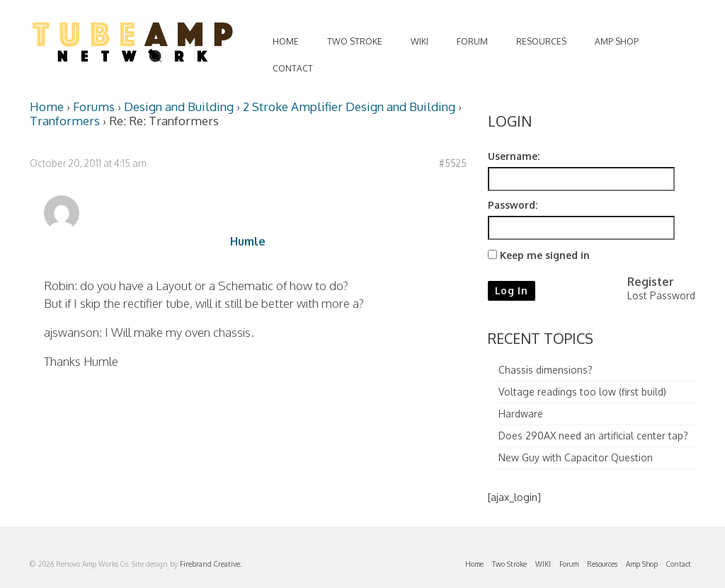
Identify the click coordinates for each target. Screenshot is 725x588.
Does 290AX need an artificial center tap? (593, 436)
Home (47, 106)
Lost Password (661, 295)
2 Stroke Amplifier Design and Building (349, 106)
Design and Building (179, 106)
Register (651, 282)
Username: (514, 156)
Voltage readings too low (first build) (582, 392)
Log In (512, 290)
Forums (94, 106)
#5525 (453, 163)
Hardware (521, 414)
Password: (513, 205)
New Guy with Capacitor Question (576, 457)
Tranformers (65, 121)
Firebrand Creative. (211, 564)
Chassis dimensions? (546, 370)
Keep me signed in (545, 255)
